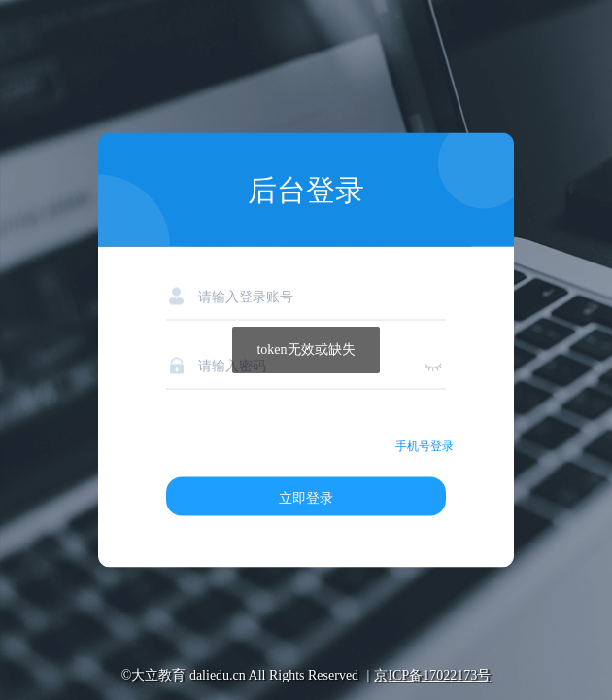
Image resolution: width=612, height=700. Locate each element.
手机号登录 (425, 446)
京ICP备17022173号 (432, 675)
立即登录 (306, 498)
